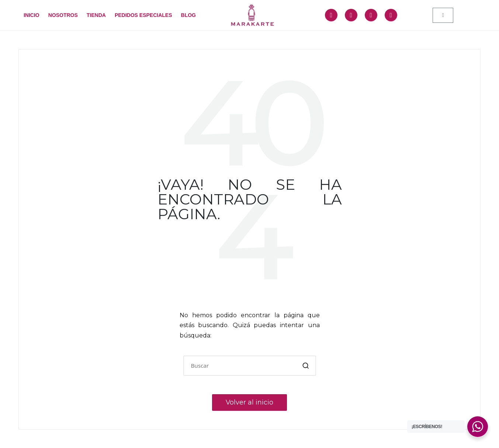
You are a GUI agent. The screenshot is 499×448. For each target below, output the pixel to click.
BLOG (188, 15)
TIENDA (96, 15)
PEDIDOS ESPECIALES (143, 15)
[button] (306, 366)
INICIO (32, 15)
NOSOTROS (63, 15)
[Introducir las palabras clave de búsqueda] (250, 366)
